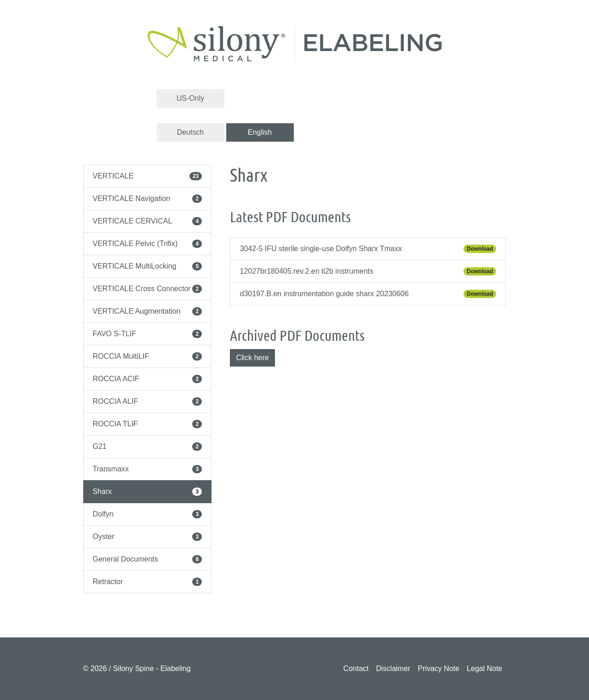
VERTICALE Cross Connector (148, 289)
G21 (148, 447)
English (260, 132)
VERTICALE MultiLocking (148, 266)
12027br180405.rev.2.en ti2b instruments (368, 271)
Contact (356, 668)
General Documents (148, 559)
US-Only (190, 98)
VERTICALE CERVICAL (148, 221)
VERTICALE (148, 176)
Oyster (148, 537)
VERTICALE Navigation (148, 199)
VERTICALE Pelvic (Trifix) (148, 244)
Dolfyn (148, 514)
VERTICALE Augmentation (148, 311)
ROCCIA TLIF (148, 424)
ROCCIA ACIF (148, 379)
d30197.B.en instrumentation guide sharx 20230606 (368, 294)
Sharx (148, 492)
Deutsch (191, 132)
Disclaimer (393, 668)
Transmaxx (148, 469)
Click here (252, 358)
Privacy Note (438, 668)
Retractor (148, 582)
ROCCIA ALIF (148, 402)
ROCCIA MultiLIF (148, 356)
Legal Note (484, 668)
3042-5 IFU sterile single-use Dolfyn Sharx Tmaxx (368, 249)
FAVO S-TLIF (148, 334)
